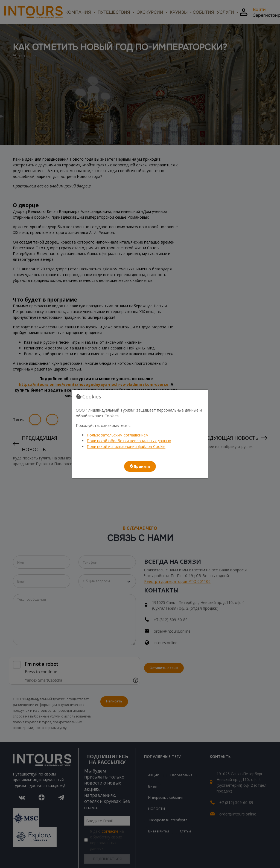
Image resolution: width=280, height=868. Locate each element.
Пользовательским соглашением (118, 435)
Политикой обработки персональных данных (129, 441)
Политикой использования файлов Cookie (126, 446)
